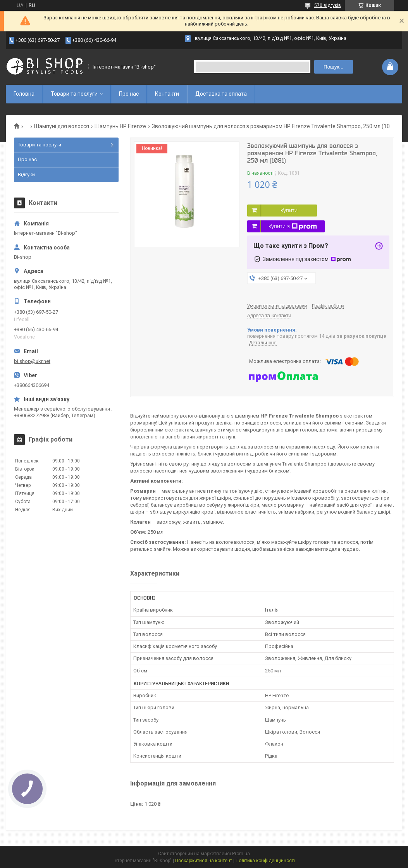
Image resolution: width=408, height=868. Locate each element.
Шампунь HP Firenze (120, 126)
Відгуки (26, 174)
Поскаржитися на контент (204, 861)
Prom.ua (241, 854)
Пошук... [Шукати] (333, 67)
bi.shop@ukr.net (32, 361)
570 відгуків (328, 5)
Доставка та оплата (221, 94)
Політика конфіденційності (265, 861)
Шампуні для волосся (62, 126)
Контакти (167, 94)
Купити (289, 210)
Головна (24, 94)
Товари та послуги (74, 94)
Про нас (129, 94)
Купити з (293, 227)
